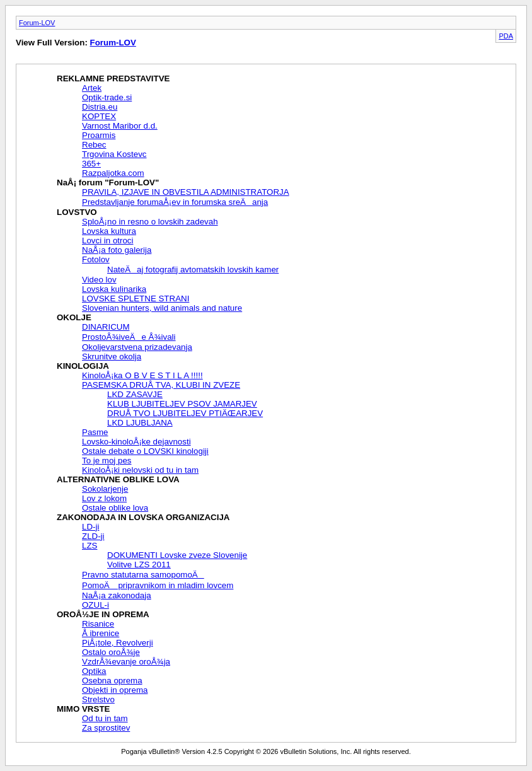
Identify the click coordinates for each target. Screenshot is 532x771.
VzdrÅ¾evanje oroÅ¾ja (126, 662)
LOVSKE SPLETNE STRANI (136, 299)
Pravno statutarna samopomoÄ (143, 575)
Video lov (99, 280)
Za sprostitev (106, 728)
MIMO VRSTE (83, 709)
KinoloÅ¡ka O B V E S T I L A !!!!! (142, 375)
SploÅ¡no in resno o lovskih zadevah (150, 222)
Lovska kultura (109, 231)
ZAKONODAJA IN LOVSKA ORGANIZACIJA (143, 517)
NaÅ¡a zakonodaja (117, 595)
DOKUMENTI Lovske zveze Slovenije (177, 555)
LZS (90, 546)
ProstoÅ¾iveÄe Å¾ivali (129, 337)
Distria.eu (100, 107)
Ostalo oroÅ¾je (111, 652)
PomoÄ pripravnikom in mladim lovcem (158, 585)
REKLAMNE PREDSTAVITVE (113, 78)
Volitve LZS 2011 (139, 565)
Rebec (94, 145)
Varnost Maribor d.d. (120, 126)
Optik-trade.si (107, 97)
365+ (91, 164)
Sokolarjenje (105, 489)
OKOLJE (74, 317)
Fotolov (96, 259)
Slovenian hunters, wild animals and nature (162, 308)
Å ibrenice (101, 633)
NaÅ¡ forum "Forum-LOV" (108, 183)
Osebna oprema (112, 681)
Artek (92, 88)
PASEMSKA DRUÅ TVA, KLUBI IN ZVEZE (161, 385)
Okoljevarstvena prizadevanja (137, 347)
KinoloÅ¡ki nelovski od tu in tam (140, 470)
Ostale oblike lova (115, 508)
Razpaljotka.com (113, 173)
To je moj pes (107, 461)
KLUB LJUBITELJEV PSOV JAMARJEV (182, 404)
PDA (506, 36)
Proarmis (99, 135)
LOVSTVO (77, 212)
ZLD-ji (93, 536)
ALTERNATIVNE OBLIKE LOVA (118, 479)
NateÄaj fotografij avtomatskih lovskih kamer (193, 270)
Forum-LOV (37, 23)
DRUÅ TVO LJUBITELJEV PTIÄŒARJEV (185, 413)
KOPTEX (99, 116)
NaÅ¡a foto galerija (117, 250)
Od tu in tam (105, 718)
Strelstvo (98, 699)
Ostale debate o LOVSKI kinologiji (145, 451)
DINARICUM (106, 327)
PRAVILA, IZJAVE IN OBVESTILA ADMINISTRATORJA (186, 192)
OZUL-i (95, 605)
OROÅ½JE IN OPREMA (103, 614)
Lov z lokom (104, 498)
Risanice (98, 624)
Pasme (95, 432)
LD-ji (90, 527)
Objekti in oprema (115, 690)
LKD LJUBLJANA (140, 423)
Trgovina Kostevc (114, 154)
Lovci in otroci (108, 241)
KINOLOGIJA (83, 366)
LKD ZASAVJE (135, 394)
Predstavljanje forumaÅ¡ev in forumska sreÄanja (175, 202)
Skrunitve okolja (112, 357)
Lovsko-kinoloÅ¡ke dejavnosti (136, 442)
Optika (94, 671)
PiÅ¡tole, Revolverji (118, 643)
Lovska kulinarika (114, 289)
